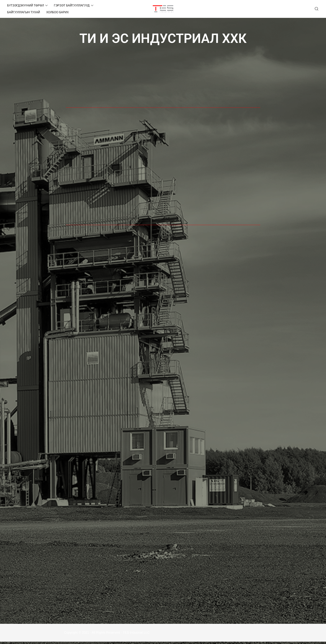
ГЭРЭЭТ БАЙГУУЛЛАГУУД (72, 5)
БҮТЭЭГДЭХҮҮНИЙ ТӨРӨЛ (26, 5)
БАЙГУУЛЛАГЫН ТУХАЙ (24, 12)
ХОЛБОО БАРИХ (57, 12)
